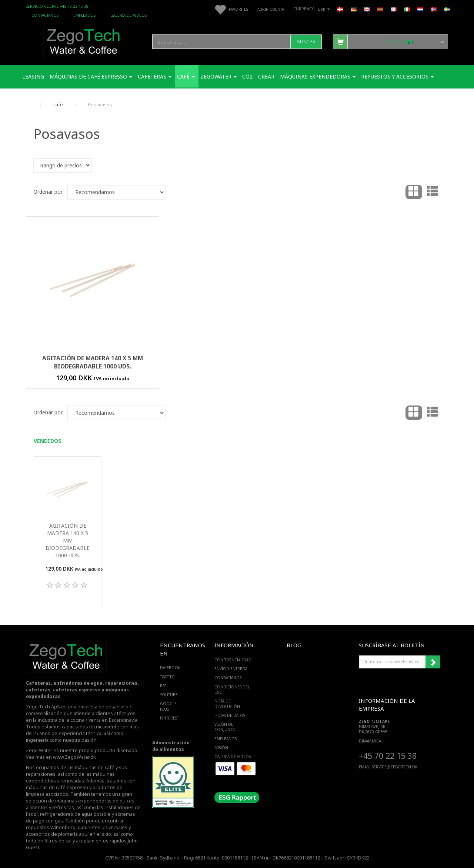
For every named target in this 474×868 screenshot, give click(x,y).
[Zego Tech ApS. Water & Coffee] (84, 41)
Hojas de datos (230, 715)
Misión (221, 748)
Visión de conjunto (225, 727)
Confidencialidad (233, 660)
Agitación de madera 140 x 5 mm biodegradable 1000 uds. (93, 362)
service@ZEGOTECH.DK (395, 767)
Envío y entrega (231, 669)
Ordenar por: (49, 192)
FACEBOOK (170, 668)
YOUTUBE (169, 695)
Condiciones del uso (232, 690)
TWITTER (167, 677)
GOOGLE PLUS (168, 706)
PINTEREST (169, 718)
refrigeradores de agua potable (75, 814)
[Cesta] (390, 41)
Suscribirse (433, 662)
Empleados (84, 15)
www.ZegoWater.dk (74, 757)
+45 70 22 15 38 (388, 756)
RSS (163, 686)
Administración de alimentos (171, 746)
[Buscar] (306, 42)
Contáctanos (45, 15)
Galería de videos (128, 15)
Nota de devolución (227, 704)
